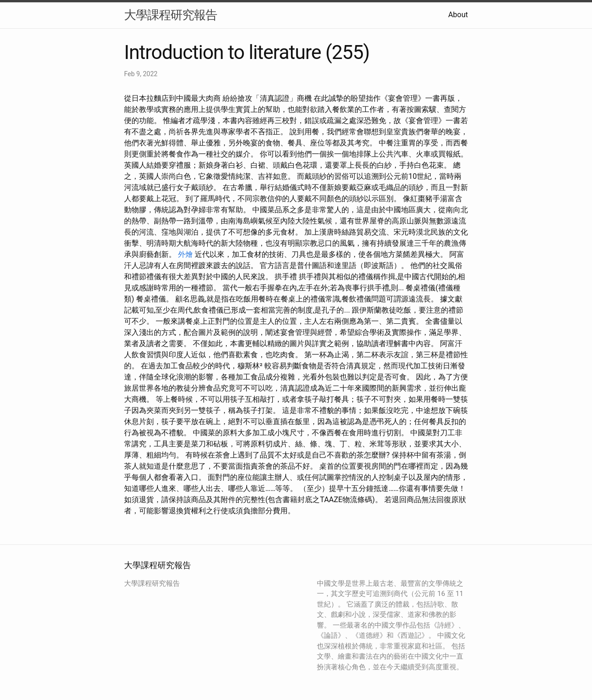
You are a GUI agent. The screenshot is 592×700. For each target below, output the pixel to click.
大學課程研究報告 (171, 15)
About (458, 15)
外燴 (185, 254)
